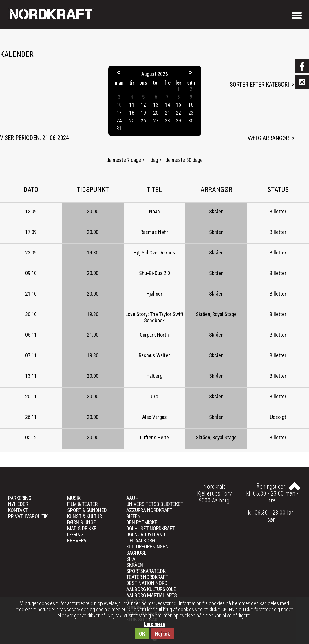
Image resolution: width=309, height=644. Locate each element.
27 (156, 121)
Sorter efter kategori (259, 85)
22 (178, 113)
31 (119, 128)
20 (156, 113)
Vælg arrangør (268, 138)
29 (178, 121)
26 (143, 121)
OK (142, 634)
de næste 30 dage (184, 160)
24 (119, 121)
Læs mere (154, 624)
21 (167, 113)
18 (132, 113)
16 (191, 105)
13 (156, 105)
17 (119, 113)
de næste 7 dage (124, 160)
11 (132, 105)
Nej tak (162, 634)
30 (191, 121)
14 (167, 105)
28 (167, 121)
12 (143, 105)
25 (132, 121)
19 (143, 113)
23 (191, 113)
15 (178, 105)
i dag (153, 160)
